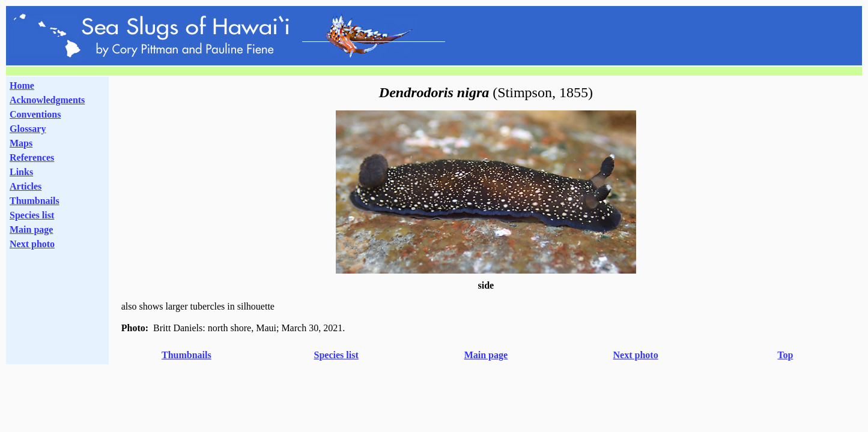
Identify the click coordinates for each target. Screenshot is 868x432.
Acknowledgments (47, 100)
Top (785, 355)
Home (22, 85)
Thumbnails (35, 201)
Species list (32, 215)
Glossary (28, 129)
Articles (26, 186)
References (32, 157)
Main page (31, 229)
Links (21, 172)
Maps (21, 143)
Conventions (35, 114)
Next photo (636, 355)
